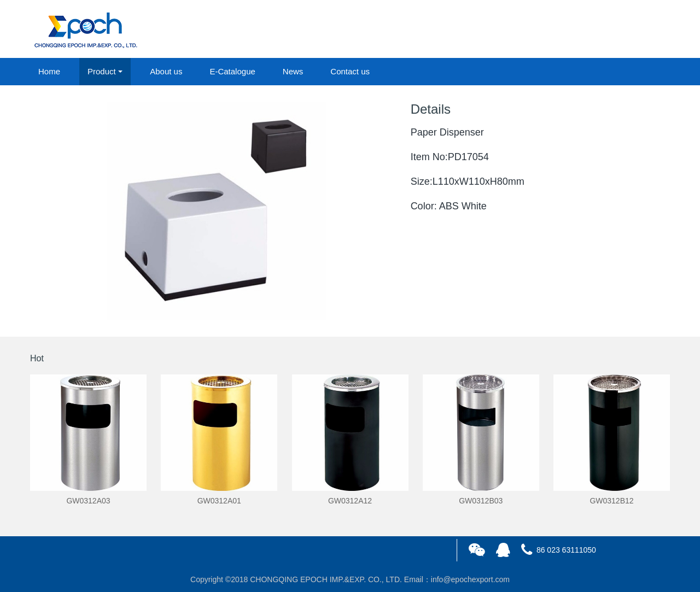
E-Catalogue (232, 71)
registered (645, 30)
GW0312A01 (219, 501)
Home (49, 71)
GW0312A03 (88, 501)
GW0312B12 (611, 501)
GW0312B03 (481, 501)
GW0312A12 (350, 501)
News (293, 71)
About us (166, 71)
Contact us (350, 71)
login (596, 30)
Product (102, 71)
